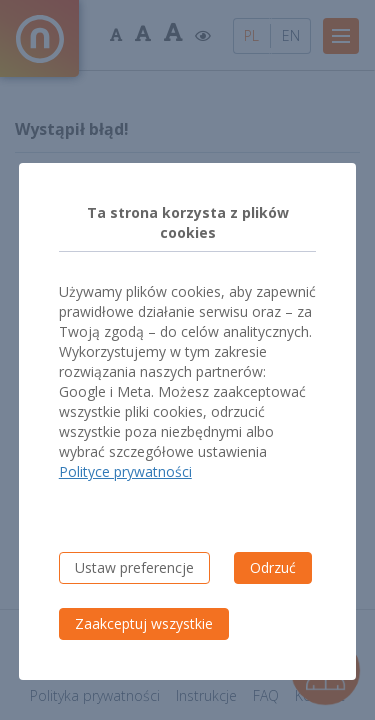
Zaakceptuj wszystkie (144, 623)
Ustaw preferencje (134, 567)
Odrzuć (273, 567)
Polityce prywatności (125, 471)
